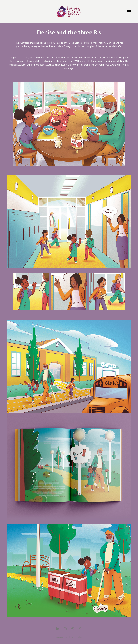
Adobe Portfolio (74, 637)
